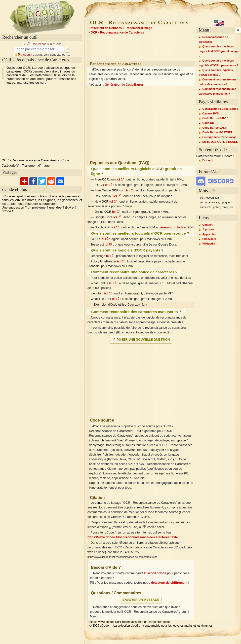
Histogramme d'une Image (220, 137)
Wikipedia (209, 244)
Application (210, 234)
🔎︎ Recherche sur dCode (44, 44)
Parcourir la (44, 55)
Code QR (208, 123)
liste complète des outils (53, 55)
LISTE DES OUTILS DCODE (220, 142)
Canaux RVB (211, 113)
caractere (206, 207)
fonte (225, 207)
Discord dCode (155, 573)
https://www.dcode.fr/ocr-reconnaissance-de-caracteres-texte (133, 537)
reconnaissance (210, 202)
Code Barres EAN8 (215, 128)
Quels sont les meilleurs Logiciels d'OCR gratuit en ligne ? (219, 51)
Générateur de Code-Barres (124, 85)
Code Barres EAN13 (215, 118)
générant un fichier (173, 227)
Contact (208, 225)
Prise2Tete (209, 239)
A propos (208, 229)
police (217, 207)
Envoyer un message (141, 600)
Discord (208, 160)
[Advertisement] (141, 379)
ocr (202, 198)
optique (225, 202)
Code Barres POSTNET (217, 132)
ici (120, 179)
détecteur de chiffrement (169, 583)
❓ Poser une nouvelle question (141, 340)
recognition (212, 198)
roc (231, 207)
